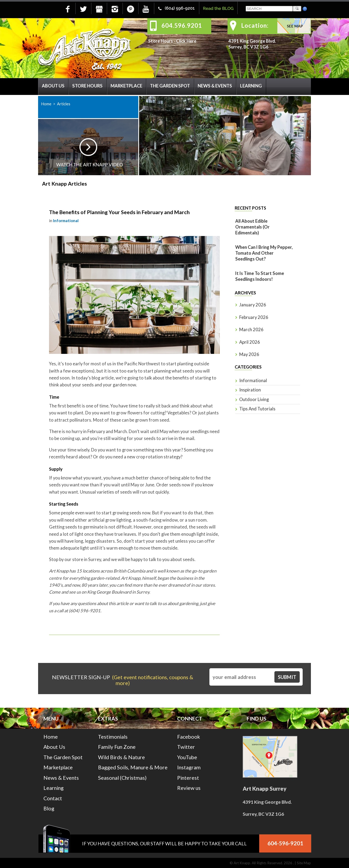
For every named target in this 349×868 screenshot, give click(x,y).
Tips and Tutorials (257, 409)
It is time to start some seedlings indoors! (260, 276)
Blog (49, 808)
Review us (189, 788)
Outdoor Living (254, 399)
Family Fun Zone (117, 747)
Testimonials (113, 737)
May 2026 (249, 354)
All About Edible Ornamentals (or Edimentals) (252, 227)
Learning (251, 86)
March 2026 (251, 330)
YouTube (187, 757)
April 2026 (250, 342)
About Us (53, 86)
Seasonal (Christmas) (122, 778)
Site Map (304, 863)
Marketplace (126, 86)
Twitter (186, 747)
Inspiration (250, 390)
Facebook (189, 737)
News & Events (215, 86)
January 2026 (253, 305)
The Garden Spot (170, 86)
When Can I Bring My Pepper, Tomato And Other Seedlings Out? (264, 253)
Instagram (189, 767)
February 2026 (254, 317)
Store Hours (87, 86)
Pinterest (188, 778)
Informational (66, 221)
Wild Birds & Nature (121, 757)
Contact (53, 798)
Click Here (186, 41)
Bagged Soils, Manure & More (133, 767)
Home (46, 104)
